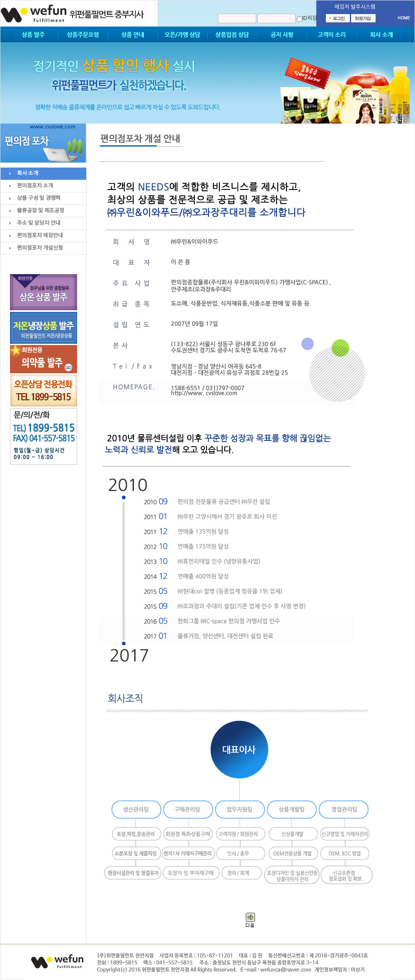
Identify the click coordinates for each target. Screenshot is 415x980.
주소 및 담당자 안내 (39, 223)
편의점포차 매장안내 (40, 236)
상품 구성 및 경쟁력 (39, 198)
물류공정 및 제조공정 (41, 211)
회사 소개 (28, 174)
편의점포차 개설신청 (40, 248)
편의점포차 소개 (35, 186)
